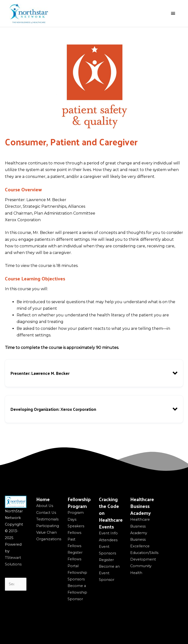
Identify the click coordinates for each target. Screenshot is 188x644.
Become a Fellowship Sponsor (77, 592)
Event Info (108, 533)
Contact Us (46, 513)
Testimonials (47, 519)
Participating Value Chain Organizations (49, 532)
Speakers (76, 526)
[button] (94, 373)
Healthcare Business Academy (140, 526)
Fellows (74, 533)
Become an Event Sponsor (109, 573)
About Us (45, 506)
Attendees (108, 540)
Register (75, 552)
